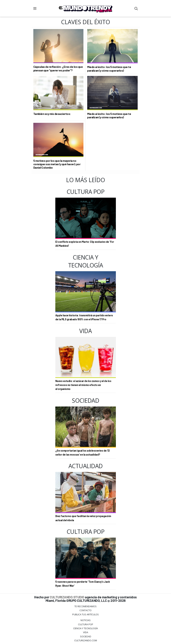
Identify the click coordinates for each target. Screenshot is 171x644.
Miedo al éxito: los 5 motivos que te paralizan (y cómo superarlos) (109, 69)
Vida (86, 632)
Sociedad (86, 636)
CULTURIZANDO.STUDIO (67, 597)
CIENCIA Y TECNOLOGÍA (85, 628)
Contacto (85, 610)
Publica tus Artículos (85, 614)
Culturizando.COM (86, 640)
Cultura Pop (86, 624)
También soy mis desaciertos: (52, 114)
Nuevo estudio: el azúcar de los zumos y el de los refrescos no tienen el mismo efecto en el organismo (83, 385)
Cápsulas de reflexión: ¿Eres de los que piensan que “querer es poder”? (58, 68)
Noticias (86, 620)
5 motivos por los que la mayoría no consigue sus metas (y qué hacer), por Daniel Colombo (57, 164)
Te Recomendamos (85, 606)
